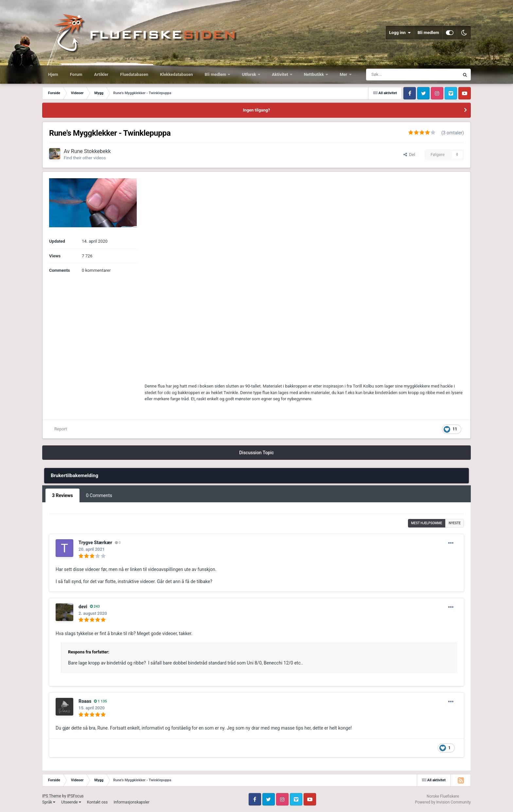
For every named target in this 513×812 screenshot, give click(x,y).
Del (409, 155)
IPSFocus (75, 796)
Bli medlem (428, 33)
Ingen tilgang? (257, 110)
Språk (49, 802)
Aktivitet (281, 74)
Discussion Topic (256, 453)
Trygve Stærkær (95, 543)
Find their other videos (85, 158)
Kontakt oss (97, 802)
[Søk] (401, 75)
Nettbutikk (315, 74)
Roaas (85, 701)
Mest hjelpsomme (427, 523)
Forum (76, 74)
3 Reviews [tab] (62, 495)
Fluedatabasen (134, 74)
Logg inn (400, 33)
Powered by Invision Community (443, 802)
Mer (344, 74)
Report (61, 429)
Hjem (53, 74)
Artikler (101, 74)
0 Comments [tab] (99, 495)
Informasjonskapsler (132, 802)
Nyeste (455, 523)
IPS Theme (52, 796)
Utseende (71, 802)
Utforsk (249, 74)
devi (83, 607)
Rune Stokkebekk (91, 151)
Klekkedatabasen (176, 74)
